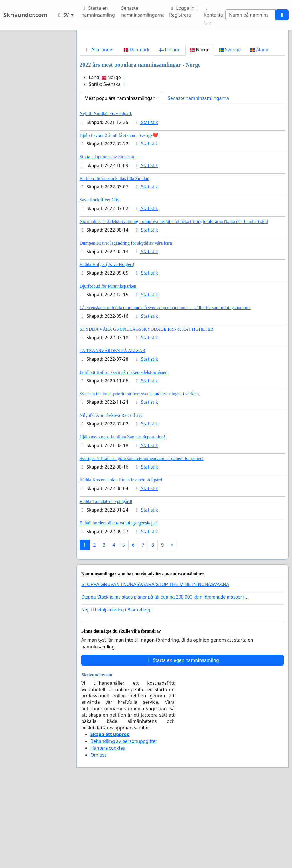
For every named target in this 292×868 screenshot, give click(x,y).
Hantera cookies (108, 828)
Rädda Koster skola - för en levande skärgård (121, 560)
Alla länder (99, 129)
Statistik (146, 202)
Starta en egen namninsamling (182, 740)
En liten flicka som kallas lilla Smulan (114, 258)
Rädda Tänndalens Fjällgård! (106, 581)
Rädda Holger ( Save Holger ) (107, 344)
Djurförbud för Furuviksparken (108, 366)
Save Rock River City (100, 280)
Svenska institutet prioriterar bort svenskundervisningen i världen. (140, 473)
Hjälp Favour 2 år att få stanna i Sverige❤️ (119, 215)
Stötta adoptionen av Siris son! (108, 237)
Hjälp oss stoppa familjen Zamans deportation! (122, 517)
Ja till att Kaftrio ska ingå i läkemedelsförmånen (123, 452)
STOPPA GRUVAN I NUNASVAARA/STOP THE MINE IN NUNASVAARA (155, 664)
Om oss (99, 835)
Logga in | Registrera (184, 11)
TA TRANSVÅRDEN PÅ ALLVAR (112, 430)
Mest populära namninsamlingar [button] (119, 178)
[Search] (251, 15)
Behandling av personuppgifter (124, 821)
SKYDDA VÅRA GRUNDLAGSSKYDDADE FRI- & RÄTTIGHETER (147, 409)
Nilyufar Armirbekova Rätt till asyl (112, 495)
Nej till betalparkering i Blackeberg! (116, 690)
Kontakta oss (213, 15)
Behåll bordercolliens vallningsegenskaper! (119, 603)
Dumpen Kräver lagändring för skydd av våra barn (126, 323)
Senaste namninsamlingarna (143, 11)
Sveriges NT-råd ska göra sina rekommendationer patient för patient (142, 538)
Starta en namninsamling (98, 11)
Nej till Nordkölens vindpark (106, 193)
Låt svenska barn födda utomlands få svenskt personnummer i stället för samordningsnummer (165, 387)
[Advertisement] (182, 79)
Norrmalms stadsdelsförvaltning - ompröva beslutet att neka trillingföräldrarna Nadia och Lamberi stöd (174, 301)
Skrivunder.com (25, 15)
